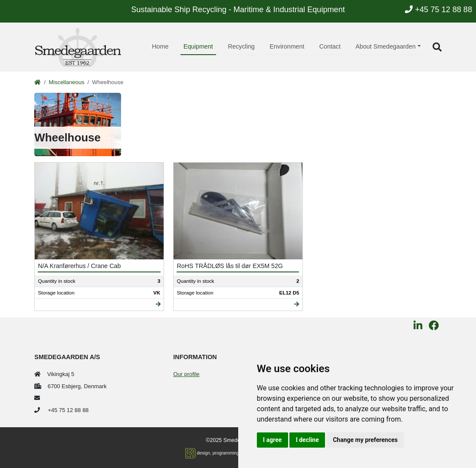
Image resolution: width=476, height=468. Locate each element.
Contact (330, 46)
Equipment (198, 46)
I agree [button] (272, 440)
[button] (437, 47)
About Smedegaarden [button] (386, 46)
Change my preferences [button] (365, 440)
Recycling (241, 46)
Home (160, 46)
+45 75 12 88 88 (438, 10)
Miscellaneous (66, 82)
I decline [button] (307, 440)
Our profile (186, 374)
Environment (287, 46)
